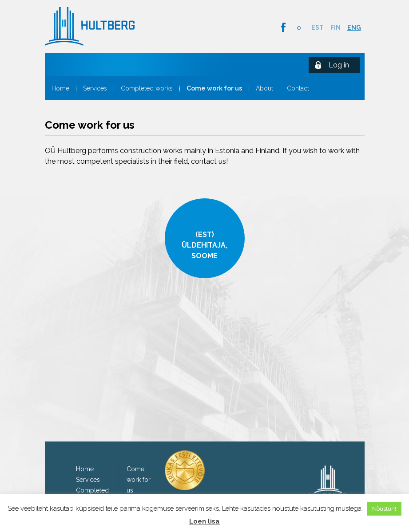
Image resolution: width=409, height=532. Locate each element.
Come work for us (214, 88)
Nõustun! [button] (384, 509)
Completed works (147, 88)
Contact (298, 88)
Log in (339, 65)
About (264, 88)
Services (95, 88)
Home (60, 88)
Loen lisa (204, 521)
